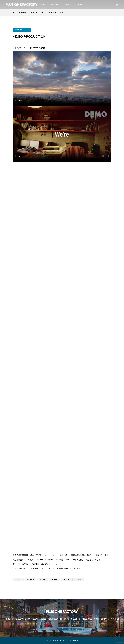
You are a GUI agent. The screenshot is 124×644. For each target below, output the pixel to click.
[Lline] (42, 580)
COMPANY (67, 5)
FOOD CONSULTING (72, 619)
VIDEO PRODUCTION (22, 30)
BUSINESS (54, 5)
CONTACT (79, 5)
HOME (43, 5)
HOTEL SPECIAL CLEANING (51, 619)
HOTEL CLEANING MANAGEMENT (25, 619)
